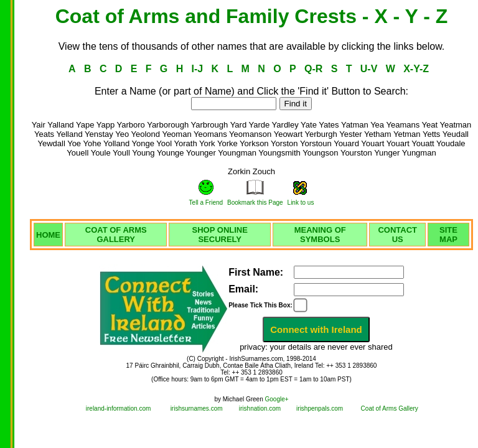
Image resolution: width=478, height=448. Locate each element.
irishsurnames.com (197, 408)
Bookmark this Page (255, 203)
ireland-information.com (119, 408)
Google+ (277, 399)
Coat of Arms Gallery (390, 408)
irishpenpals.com (320, 408)
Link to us (301, 203)
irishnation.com (260, 408)
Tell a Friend (206, 203)
